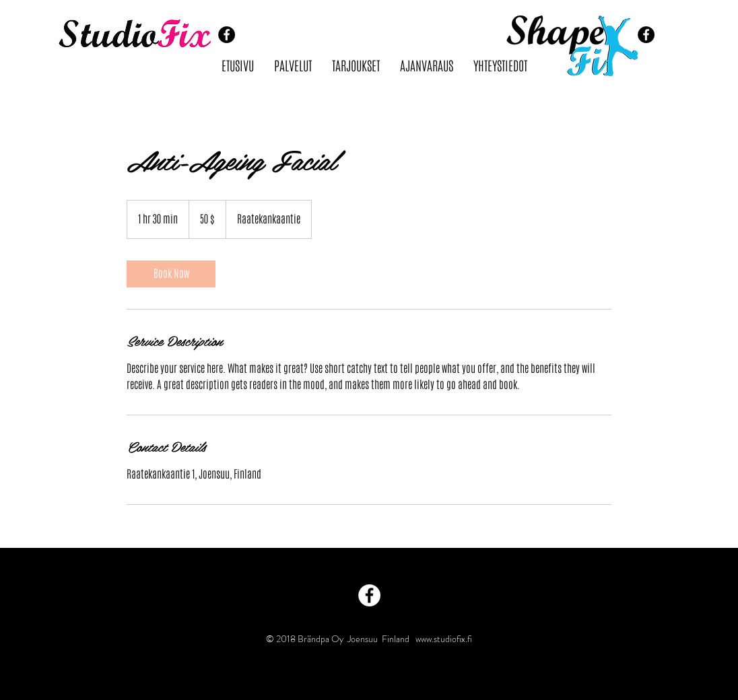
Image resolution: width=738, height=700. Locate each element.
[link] (171, 274)
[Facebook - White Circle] (369, 595)
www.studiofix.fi (444, 639)
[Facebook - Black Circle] (227, 35)
